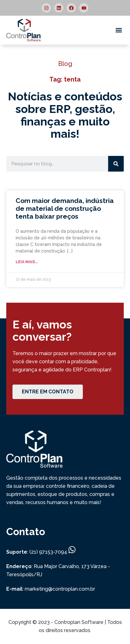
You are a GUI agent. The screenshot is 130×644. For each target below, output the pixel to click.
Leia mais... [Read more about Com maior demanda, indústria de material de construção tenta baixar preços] (27, 262)
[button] (119, 30)
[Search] (116, 164)
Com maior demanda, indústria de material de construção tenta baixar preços (65, 208)
